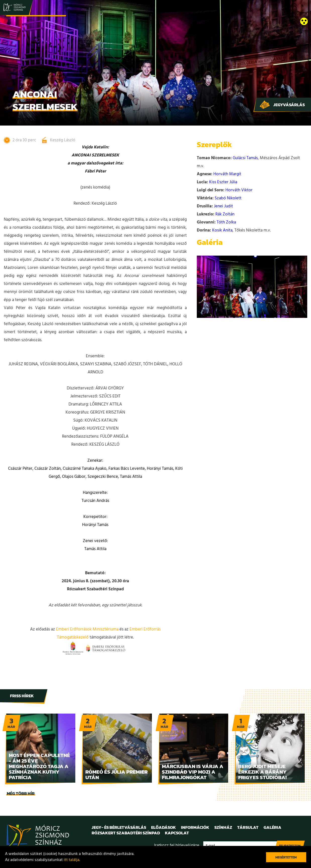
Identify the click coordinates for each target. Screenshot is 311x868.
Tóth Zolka (226, 222)
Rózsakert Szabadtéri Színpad (126, 833)
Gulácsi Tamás (245, 158)
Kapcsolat (177, 833)
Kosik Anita (222, 230)
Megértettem (286, 857)
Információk (195, 827)
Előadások (164, 827)
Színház (223, 827)
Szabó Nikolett (228, 198)
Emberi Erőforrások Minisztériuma (87, 629)
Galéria (272, 827)
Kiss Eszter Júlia (223, 182)
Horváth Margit (227, 174)
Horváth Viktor (239, 190)
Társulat (248, 827)
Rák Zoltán (225, 214)
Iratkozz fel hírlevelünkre (177, 846)
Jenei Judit (223, 206)
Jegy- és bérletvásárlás (119, 827)
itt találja (72, 860)
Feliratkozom (290, 846)
